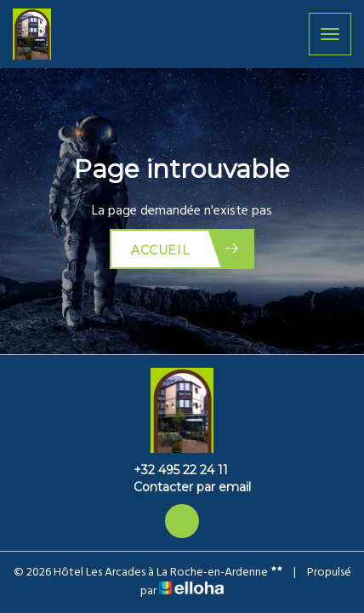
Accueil (186, 249)
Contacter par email (182, 487)
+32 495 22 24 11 (171, 470)
